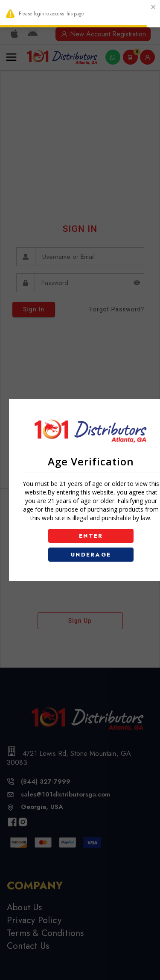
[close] (154, 8)
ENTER (91, 536)
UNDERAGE (91, 555)
